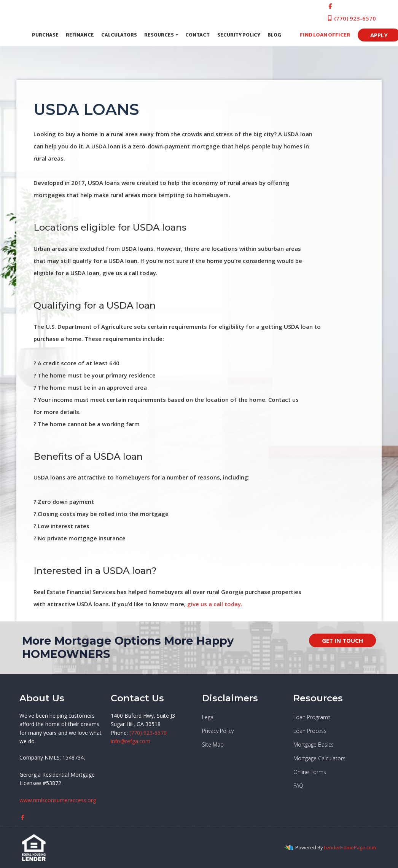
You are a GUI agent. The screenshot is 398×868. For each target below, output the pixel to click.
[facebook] (330, 6)
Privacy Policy (218, 731)
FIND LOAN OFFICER (323, 35)
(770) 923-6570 (351, 18)
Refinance (80, 35)
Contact (197, 35)
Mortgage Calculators (319, 758)
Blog (274, 35)
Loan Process (310, 731)
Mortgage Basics (314, 745)
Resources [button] (159, 35)
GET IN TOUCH (342, 640)
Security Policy (239, 35)
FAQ (298, 786)
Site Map (213, 745)
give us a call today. (215, 604)
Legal (208, 717)
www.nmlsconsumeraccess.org (58, 800)
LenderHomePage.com (350, 847)
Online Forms (310, 772)
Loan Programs (312, 717)
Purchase (45, 35)
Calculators (119, 35)
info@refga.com (131, 741)
